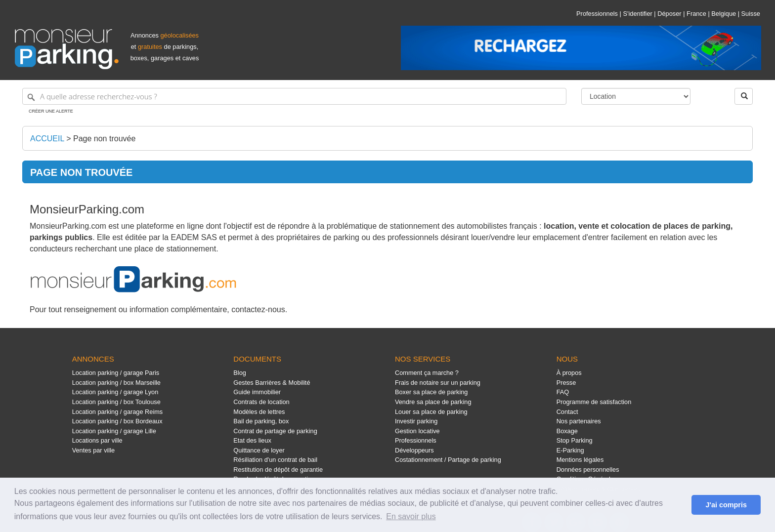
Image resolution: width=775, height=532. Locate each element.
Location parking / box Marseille (116, 383)
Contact (567, 412)
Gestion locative (417, 431)
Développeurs (414, 450)
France (696, 14)
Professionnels (597, 14)
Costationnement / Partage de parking (448, 460)
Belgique (724, 14)
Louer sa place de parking (431, 412)
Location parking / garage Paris (116, 373)
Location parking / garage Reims (118, 412)
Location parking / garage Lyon (115, 392)
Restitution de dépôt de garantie (278, 470)
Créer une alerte (51, 111)
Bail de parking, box (261, 421)
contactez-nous (258, 309)
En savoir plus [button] (411, 516)
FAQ (563, 392)
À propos (569, 373)
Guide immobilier (257, 392)
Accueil (47, 139)
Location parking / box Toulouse (116, 402)
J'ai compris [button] (726, 505)
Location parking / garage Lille (114, 431)
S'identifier (637, 14)
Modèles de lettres (259, 412)
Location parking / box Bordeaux (117, 421)
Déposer (669, 14)
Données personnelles (588, 470)
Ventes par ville (93, 450)
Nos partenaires (579, 421)
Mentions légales (580, 460)
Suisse (751, 14)
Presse (566, 383)
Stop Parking (575, 440)
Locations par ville (97, 440)
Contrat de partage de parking (275, 431)
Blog (240, 373)
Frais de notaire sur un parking (438, 383)
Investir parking (416, 421)
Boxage (567, 431)
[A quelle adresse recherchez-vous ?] (294, 96)
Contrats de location (261, 402)
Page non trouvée (104, 139)
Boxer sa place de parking (431, 392)
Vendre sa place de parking (433, 402)
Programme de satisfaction (594, 402)
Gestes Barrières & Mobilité (272, 383)
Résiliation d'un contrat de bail (275, 460)
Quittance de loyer (259, 450)
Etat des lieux (252, 440)
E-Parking (570, 450)
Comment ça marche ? (427, 373)
